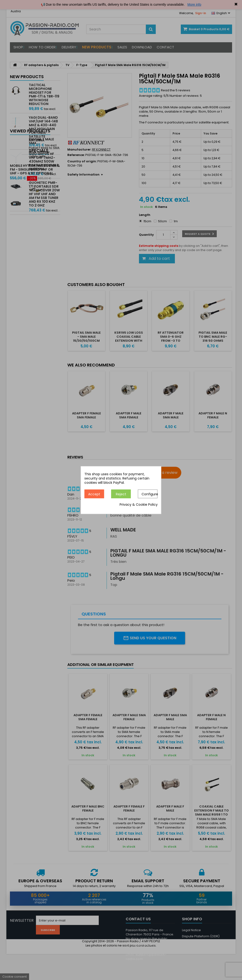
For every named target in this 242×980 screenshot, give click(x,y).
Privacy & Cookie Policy (139, 505)
